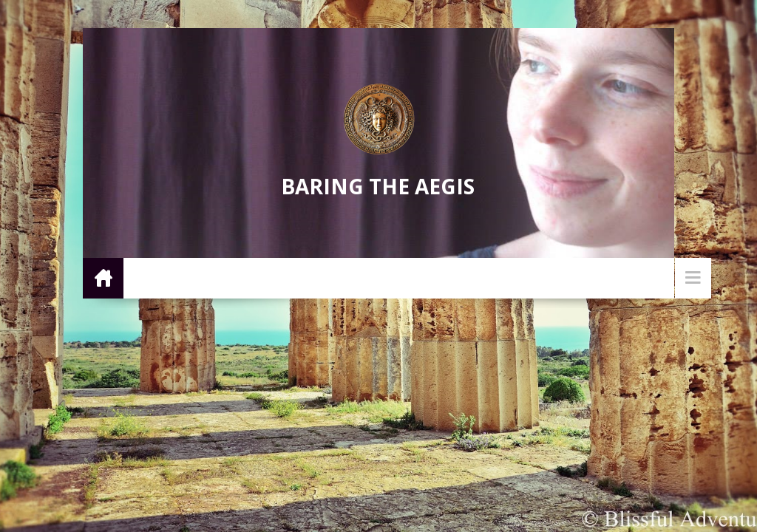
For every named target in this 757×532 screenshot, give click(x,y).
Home (103, 277)
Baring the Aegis (378, 186)
